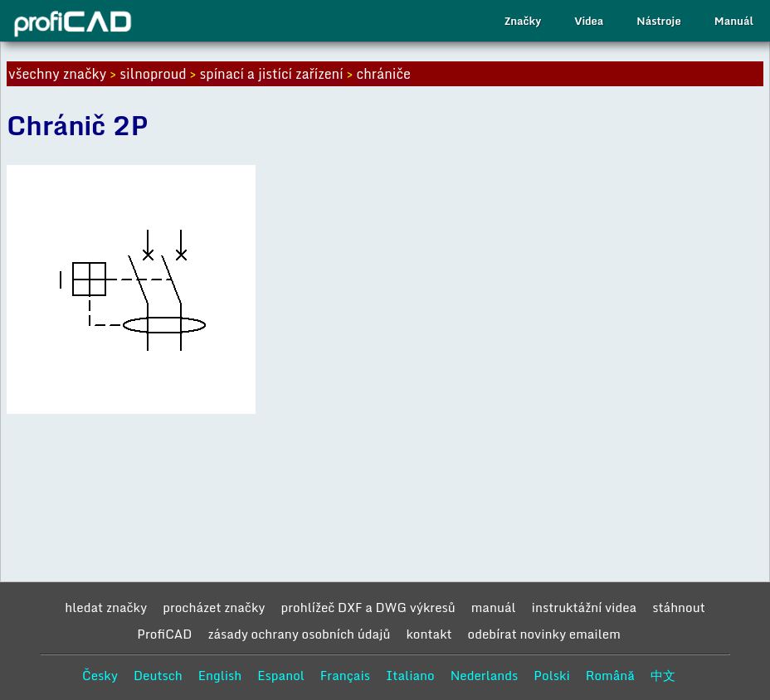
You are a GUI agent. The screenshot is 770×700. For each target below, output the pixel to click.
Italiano (410, 675)
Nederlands (485, 675)
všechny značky (57, 74)
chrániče (384, 74)
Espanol (281, 675)
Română (610, 675)
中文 (663, 675)
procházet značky (214, 607)
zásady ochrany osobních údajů (299, 634)
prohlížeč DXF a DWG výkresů (368, 607)
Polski (551, 675)
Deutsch (158, 675)
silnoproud (153, 74)
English (220, 675)
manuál (494, 607)
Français (345, 675)
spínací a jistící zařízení (272, 74)
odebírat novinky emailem (544, 634)
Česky (100, 675)
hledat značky (106, 607)
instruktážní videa (585, 607)
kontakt (429, 634)
